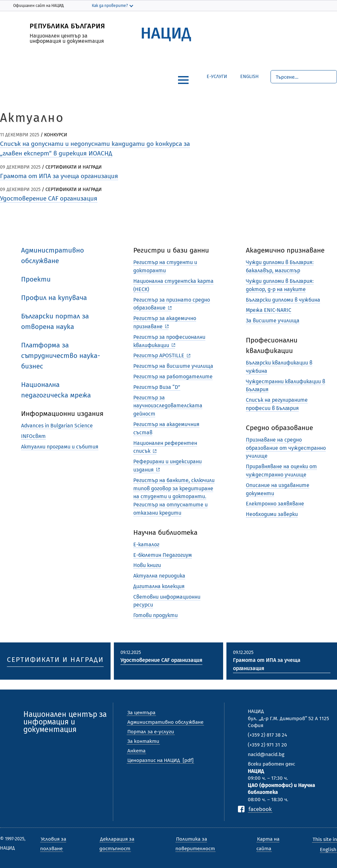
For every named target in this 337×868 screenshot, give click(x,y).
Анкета (136, 751)
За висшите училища (273, 321)
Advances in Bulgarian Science (57, 426)
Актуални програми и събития (60, 447)
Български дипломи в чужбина (283, 300)
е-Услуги (217, 77)
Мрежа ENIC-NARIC (269, 310)
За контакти (143, 741)
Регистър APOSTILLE (159, 355)
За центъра (141, 713)
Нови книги (147, 565)
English (245, 76)
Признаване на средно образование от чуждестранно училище (286, 448)
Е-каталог (146, 544)
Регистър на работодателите (173, 377)
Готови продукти (156, 615)
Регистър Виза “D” (157, 387)
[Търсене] (304, 77)
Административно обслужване (165, 722)
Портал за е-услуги (151, 732)
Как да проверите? (110, 6)
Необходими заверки (272, 514)
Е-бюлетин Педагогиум (163, 555)
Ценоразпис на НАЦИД (154, 760)
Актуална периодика (159, 576)
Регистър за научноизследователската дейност (168, 406)
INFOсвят (33, 436)
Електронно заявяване (275, 504)
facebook (260, 809)
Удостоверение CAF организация (49, 198)
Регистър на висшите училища (173, 366)
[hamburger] (183, 80)
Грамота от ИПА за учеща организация (59, 176)
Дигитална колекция (159, 586)
